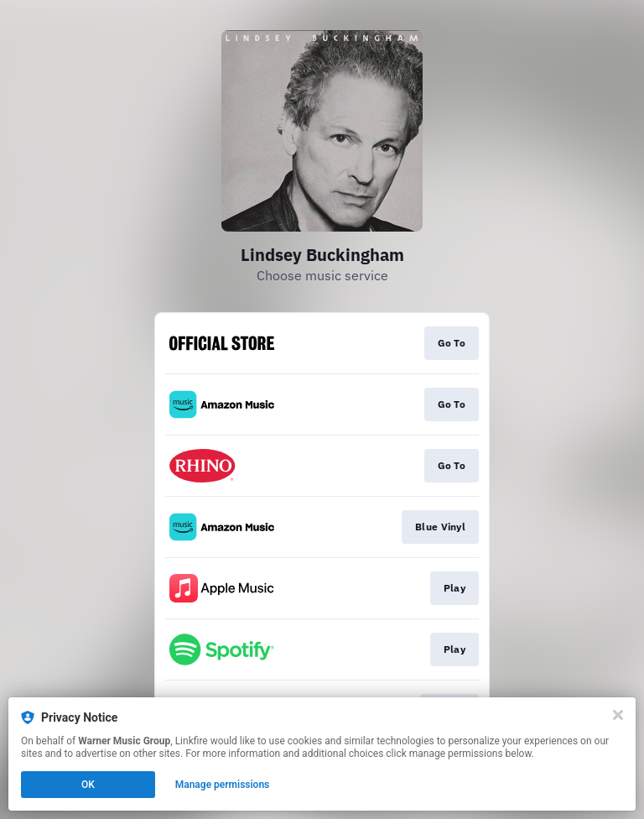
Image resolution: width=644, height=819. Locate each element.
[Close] (618, 715)
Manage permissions (223, 785)
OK (88, 785)
